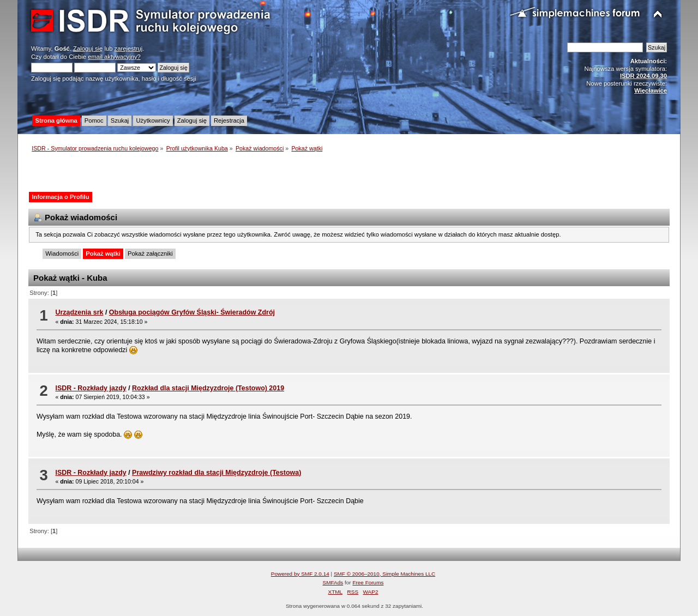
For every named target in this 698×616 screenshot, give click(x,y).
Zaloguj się (88, 49)
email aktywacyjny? (114, 57)
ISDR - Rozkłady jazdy (91, 388)
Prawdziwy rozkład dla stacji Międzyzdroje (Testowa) (216, 473)
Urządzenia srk (79, 312)
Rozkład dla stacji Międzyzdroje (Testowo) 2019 (208, 388)
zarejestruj (129, 49)
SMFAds (333, 582)
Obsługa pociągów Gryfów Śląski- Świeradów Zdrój (192, 312)
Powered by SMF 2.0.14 (300, 574)
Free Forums (368, 582)
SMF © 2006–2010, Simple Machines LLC (384, 574)
